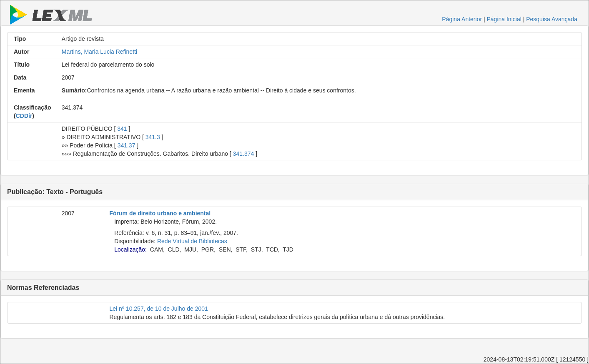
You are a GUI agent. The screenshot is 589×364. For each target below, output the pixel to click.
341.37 (127, 145)
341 (122, 129)
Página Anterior (462, 19)
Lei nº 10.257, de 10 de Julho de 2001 (159, 309)
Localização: (130, 249)
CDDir (24, 116)
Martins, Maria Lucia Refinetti (99, 52)
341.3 (153, 137)
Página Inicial (504, 19)
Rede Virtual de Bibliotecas (192, 241)
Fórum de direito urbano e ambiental (160, 213)
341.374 (244, 154)
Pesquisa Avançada (552, 19)
